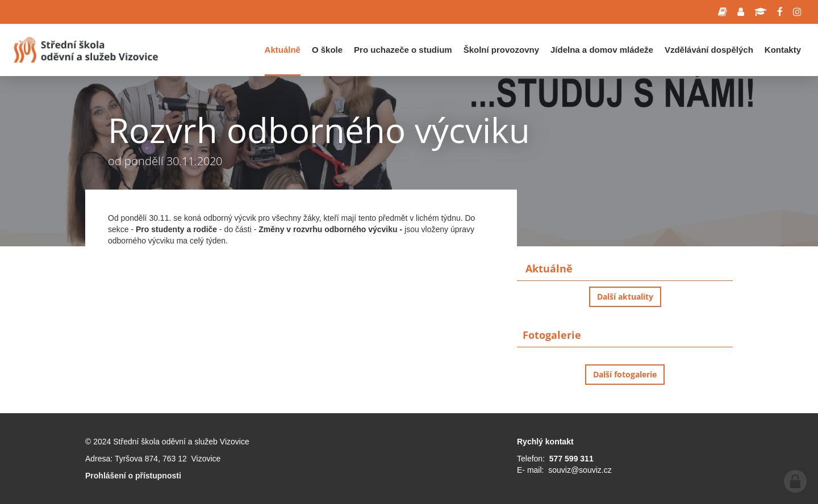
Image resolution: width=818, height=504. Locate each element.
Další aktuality (625, 297)
